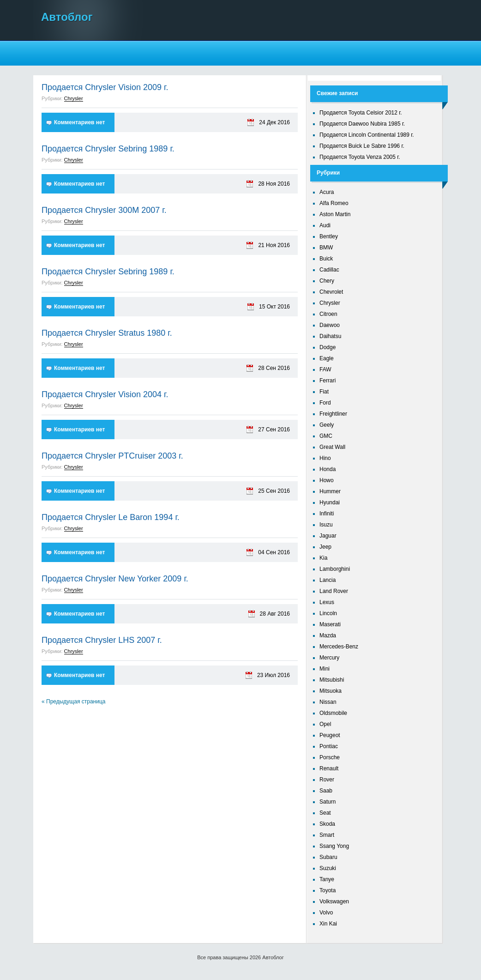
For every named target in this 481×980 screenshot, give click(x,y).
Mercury (329, 658)
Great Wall (332, 447)
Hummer (330, 491)
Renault (329, 768)
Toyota (328, 890)
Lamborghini (335, 569)
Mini (325, 669)
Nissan (328, 702)
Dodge (328, 347)
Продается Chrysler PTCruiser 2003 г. (112, 456)
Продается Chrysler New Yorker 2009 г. (115, 579)
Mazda (328, 635)
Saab (326, 791)
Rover (327, 780)
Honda (328, 469)
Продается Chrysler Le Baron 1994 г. (111, 517)
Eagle (327, 358)
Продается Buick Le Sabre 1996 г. (362, 146)
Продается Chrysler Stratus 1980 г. (107, 333)
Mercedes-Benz (339, 647)
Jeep (325, 547)
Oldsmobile (333, 713)
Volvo (326, 913)
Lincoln (328, 613)
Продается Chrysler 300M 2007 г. (104, 210)
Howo (327, 480)
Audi (325, 225)
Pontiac (329, 746)
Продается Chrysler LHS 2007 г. (102, 640)
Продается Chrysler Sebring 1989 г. (108, 149)
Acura (327, 192)
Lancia (328, 580)
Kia (323, 558)
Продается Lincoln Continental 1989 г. (367, 135)
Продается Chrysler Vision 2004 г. (105, 394)
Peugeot (330, 735)
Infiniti (327, 514)
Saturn (328, 802)
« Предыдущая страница (73, 702)
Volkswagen (334, 901)
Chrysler (74, 98)
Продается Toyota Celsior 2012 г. (361, 113)
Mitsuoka (331, 691)
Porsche (330, 757)
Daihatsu (330, 336)
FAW (325, 369)
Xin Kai (328, 924)
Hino (325, 458)
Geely (327, 425)
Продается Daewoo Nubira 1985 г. (362, 124)
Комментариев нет (79, 122)
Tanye (327, 879)
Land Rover (334, 591)
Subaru (328, 857)
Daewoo (330, 325)
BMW (326, 248)
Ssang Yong (334, 846)
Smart (327, 835)
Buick (326, 259)
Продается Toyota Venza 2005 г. (360, 157)
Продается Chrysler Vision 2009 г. (105, 87)
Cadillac (329, 270)
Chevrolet (331, 292)
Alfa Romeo (334, 203)
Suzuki (328, 868)
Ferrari (328, 381)
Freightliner (333, 414)
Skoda (327, 824)
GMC (326, 436)
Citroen (328, 314)
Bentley (329, 236)
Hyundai (330, 502)
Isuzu (326, 525)
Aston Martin (335, 214)
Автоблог (67, 17)
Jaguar (328, 536)
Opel (325, 724)
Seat (325, 813)
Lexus (327, 602)
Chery (327, 281)
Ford (325, 403)
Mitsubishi (332, 680)
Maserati (330, 624)
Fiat (324, 392)
